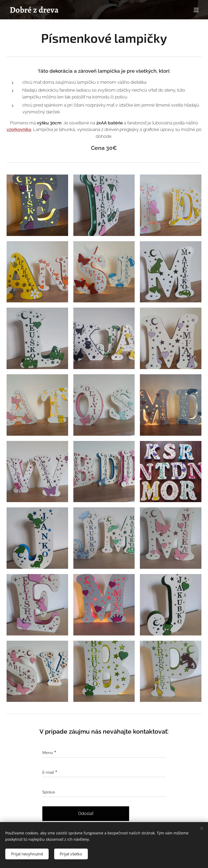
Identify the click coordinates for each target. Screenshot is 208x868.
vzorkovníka (19, 129)
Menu (196, 10)
